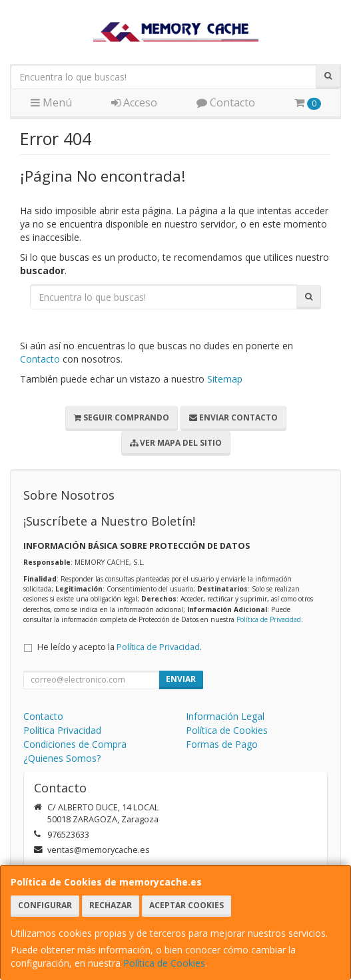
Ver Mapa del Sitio (176, 443)
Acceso (134, 102)
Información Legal (225, 716)
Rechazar (111, 905)
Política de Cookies (164, 963)
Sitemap (225, 379)
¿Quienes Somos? (62, 758)
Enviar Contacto (233, 417)
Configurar (45, 905)
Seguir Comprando (122, 417)
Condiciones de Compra (75, 744)
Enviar (181, 679)
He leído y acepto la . (120, 647)
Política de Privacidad (269, 619)
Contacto (226, 102)
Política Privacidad (62, 730)
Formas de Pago (222, 744)
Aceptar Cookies (186, 905)
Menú (51, 102)
